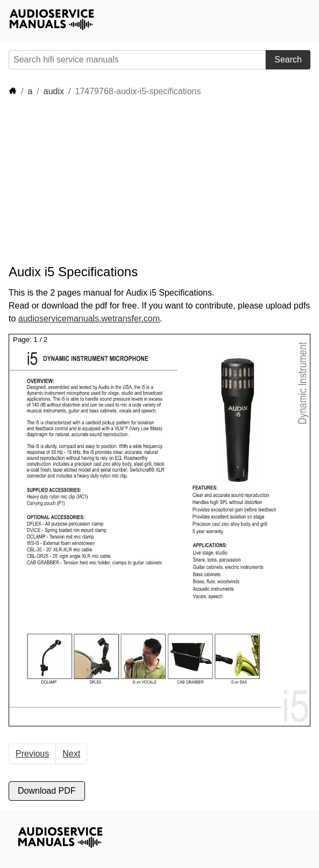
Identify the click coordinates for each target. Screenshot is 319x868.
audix (54, 91)
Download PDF (47, 791)
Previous (32, 754)
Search (288, 59)
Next (71, 754)
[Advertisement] (105, 181)
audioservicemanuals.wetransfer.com (89, 318)
